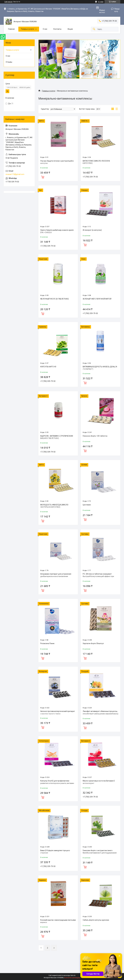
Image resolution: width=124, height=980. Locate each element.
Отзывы (9, 62)
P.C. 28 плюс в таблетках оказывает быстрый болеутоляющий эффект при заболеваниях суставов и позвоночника (99, 576)
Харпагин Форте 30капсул (93, 643)
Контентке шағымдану (72, 978)
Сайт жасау (8, 2)
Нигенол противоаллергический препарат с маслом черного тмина (58, 713)
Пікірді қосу (117, 10)
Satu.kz (73, 975)
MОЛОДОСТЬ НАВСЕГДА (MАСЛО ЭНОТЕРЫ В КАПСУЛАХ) (54, 506)
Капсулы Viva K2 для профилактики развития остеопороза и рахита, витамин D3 (57, 783)
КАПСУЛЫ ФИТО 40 (48, 367)
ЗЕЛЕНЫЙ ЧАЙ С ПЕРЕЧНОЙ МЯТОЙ (97, 299)
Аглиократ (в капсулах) (92, 230)
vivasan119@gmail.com (15, 174)
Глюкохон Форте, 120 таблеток (95, 436)
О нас (45, 29)
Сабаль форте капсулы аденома (96, 920)
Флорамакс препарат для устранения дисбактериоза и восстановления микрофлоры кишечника (56, 576)
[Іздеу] (94, 29)
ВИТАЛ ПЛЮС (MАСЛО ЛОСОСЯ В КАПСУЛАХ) (96, 162)
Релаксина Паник (47, 643)
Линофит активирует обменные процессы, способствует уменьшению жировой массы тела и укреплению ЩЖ (101, 714)
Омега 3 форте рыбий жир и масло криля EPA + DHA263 (57, 231)
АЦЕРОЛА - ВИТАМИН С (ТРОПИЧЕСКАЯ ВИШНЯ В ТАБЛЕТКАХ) (57, 437)
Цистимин (87, 505)
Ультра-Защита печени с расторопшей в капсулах (57, 162)
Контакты (57, 29)
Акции (70, 29)
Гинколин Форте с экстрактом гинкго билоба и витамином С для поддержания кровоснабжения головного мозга (100, 853)
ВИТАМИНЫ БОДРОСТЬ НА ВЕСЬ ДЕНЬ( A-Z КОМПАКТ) (100, 368)
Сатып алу (43, 177)
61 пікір (101, 2)
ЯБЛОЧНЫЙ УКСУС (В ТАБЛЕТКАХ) (55, 299)
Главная (11, 29)
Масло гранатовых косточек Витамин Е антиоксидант (99, 782)
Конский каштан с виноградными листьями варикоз (58, 921)
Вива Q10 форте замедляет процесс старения (55, 852)
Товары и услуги (27, 29)
